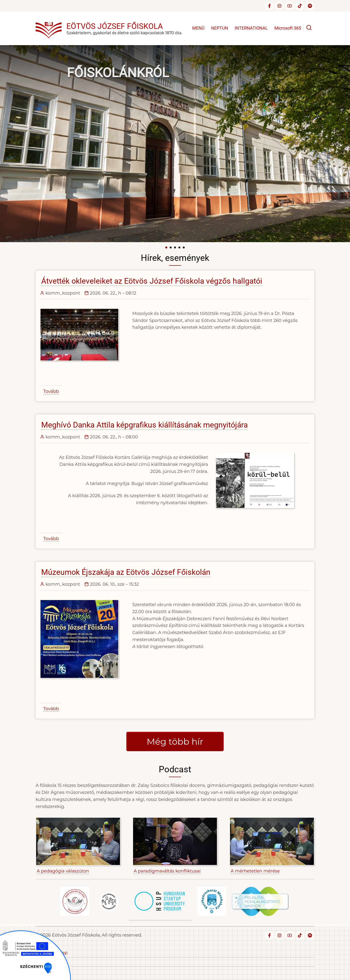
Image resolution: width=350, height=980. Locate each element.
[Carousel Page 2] (171, 247)
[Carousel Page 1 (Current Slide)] (166, 247)
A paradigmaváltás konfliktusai (167, 871)
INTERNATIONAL (251, 28)
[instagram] (279, 6)
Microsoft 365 (288, 28)
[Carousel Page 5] (184, 247)
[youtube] (290, 6)
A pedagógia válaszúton (63, 871)
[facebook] (269, 6)
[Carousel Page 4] (179, 247)
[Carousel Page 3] (175, 247)
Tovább (51, 391)
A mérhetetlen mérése (255, 871)
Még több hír (175, 741)
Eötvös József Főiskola (115, 26)
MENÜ (198, 28)
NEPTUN (220, 28)
